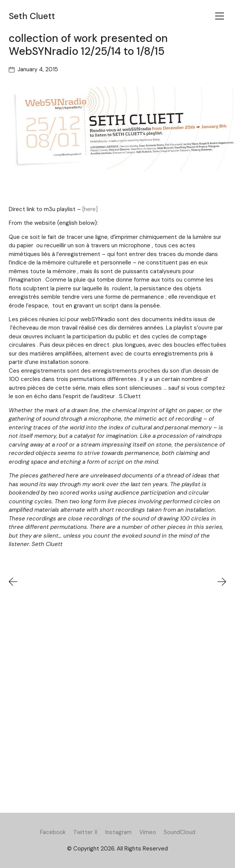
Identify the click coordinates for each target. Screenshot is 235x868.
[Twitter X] (85, 832)
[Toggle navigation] (220, 16)
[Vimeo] (148, 832)
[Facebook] (53, 832)
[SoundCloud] (179, 832)
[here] (90, 209)
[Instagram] (118, 832)
